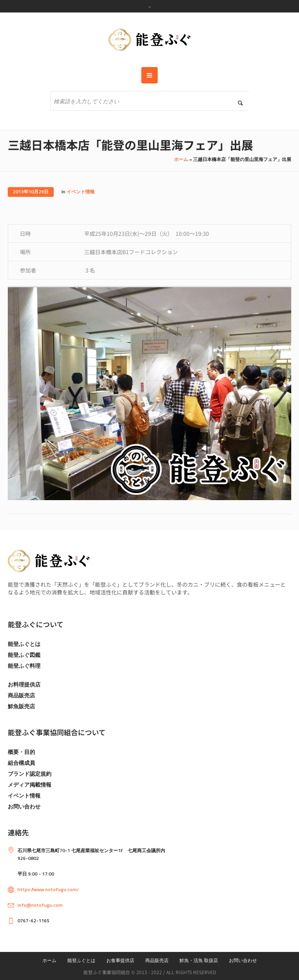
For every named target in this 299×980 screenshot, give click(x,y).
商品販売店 (21, 695)
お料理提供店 (24, 684)
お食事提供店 (120, 960)
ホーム (181, 159)
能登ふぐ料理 (24, 666)
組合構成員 (21, 763)
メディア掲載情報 (30, 785)
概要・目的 (21, 752)
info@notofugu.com (40, 905)
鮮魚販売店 (21, 706)
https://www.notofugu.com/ (48, 889)
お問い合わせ (24, 806)
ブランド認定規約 (30, 774)
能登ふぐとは (24, 644)
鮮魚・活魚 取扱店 (199, 960)
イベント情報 (81, 192)
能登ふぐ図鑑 (24, 655)
